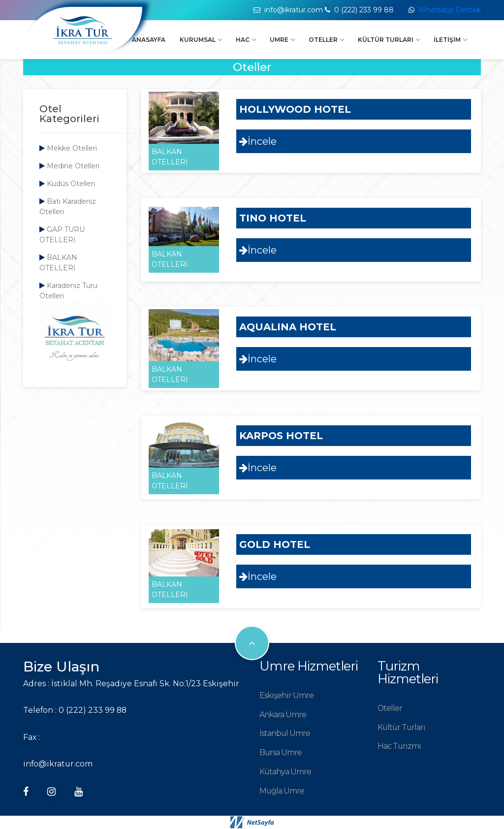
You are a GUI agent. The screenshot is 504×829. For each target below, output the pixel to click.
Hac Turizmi (399, 746)
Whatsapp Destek (450, 10)
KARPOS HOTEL (281, 436)
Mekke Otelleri (68, 148)
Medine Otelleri (69, 166)
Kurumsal (201, 40)
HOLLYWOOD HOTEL (295, 109)
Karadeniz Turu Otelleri (68, 291)
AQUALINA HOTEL (288, 327)
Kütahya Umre (285, 772)
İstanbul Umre (285, 733)
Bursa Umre (281, 752)
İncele (258, 141)
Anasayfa (149, 40)
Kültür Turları (389, 40)
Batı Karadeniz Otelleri (68, 207)
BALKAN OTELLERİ (58, 263)
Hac (246, 40)
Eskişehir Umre (286, 695)
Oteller (326, 40)
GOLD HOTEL (275, 544)
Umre (282, 40)
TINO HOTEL (273, 218)
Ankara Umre (283, 715)
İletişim (450, 40)
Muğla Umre (282, 791)
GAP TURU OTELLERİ (62, 235)
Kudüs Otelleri (67, 184)
